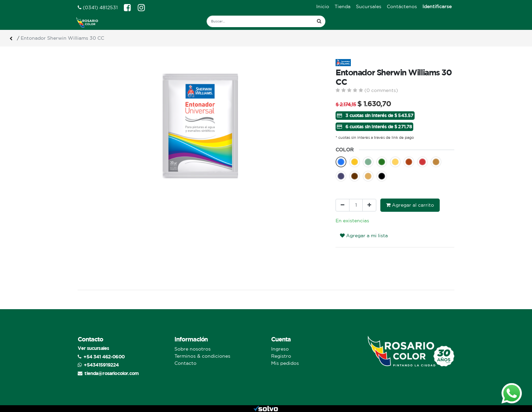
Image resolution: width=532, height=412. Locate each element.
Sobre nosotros (193, 349)
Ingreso (280, 349)
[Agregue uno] (369, 205)
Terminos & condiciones (202, 356)
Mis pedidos (285, 363)
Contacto (185, 363)
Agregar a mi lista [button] (364, 236)
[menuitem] (323, 7)
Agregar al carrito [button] (410, 205)
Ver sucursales (93, 348)
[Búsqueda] (319, 21)
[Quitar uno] (343, 205)
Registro (281, 356)
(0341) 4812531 (98, 7)
